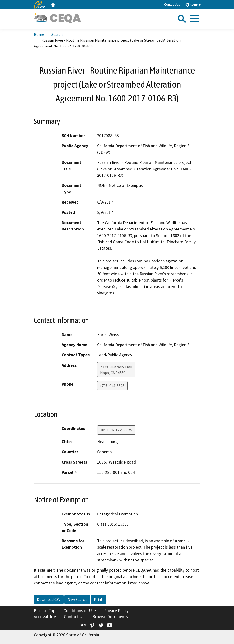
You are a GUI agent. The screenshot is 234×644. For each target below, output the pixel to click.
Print (98, 599)
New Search (77, 599)
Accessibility (45, 617)
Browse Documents (110, 617)
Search (57, 34)
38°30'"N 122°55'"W (116, 430)
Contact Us (172, 4)
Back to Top (45, 611)
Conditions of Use (80, 611)
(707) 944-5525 (112, 386)
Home (39, 34)
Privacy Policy (116, 611)
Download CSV (49, 599)
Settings (193, 5)
